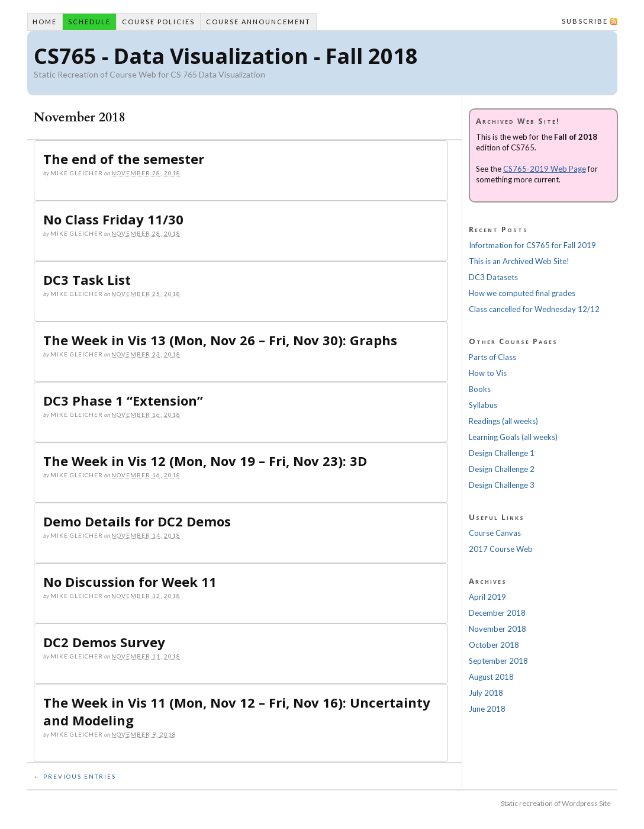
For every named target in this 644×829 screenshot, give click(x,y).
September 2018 (498, 661)
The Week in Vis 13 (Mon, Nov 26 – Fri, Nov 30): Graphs (220, 340)
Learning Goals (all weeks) (513, 437)
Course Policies (158, 22)
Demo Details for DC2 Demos (137, 521)
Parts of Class (492, 357)
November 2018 (498, 629)
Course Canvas (495, 533)
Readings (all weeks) (503, 421)
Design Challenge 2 (502, 469)
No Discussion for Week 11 (130, 581)
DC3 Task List (87, 279)
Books (480, 389)
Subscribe (585, 21)
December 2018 (497, 613)
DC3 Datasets (493, 277)
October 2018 (494, 645)
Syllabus (483, 405)
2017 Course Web (501, 549)
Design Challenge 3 (502, 485)
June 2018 (487, 709)
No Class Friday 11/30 (113, 219)
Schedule (89, 22)
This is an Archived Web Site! (519, 261)
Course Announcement (258, 22)
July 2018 (486, 693)
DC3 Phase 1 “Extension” (123, 400)
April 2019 (487, 597)
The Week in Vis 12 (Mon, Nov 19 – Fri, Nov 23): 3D (205, 461)
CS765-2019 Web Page (545, 169)
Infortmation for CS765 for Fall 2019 (532, 245)
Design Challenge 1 (502, 453)
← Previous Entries (75, 776)
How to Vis (488, 373)
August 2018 (491, 677)
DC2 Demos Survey (104, 642)
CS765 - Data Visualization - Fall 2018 (226, 56)
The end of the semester (124, 159)
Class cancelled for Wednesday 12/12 (534, 309)
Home (45, 22)
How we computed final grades (522, 293)
